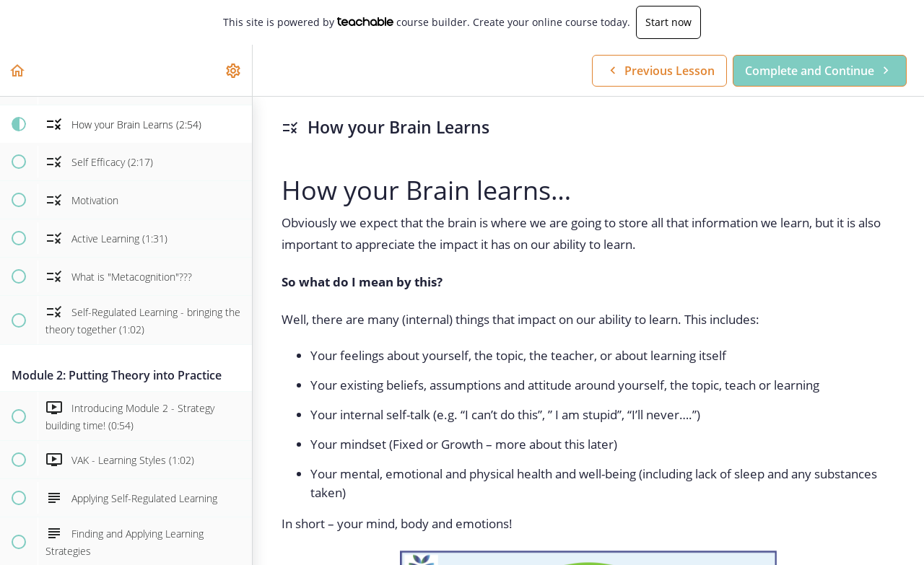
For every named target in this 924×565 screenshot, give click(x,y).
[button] (18, 70)
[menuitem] (234, 70)
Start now (668, 22)
